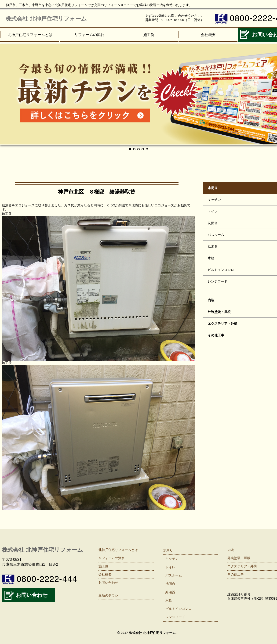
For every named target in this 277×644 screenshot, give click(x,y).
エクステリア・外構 (242, 566)
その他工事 (236, 574)
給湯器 (170, 592)
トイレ (170, 567)
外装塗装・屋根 (239, 558)
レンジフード (175, 617)
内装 (231, 550)
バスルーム (174, 575)
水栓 (169, 600)
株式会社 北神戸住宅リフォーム (46, 19)
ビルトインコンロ (179, 609)
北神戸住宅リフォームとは (30, 35)
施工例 (149, 35)
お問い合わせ (32, 595)
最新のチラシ (108, 595)
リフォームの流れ (89, 35)
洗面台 (170, 584)
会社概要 (208, 35)
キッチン (172, 559)
